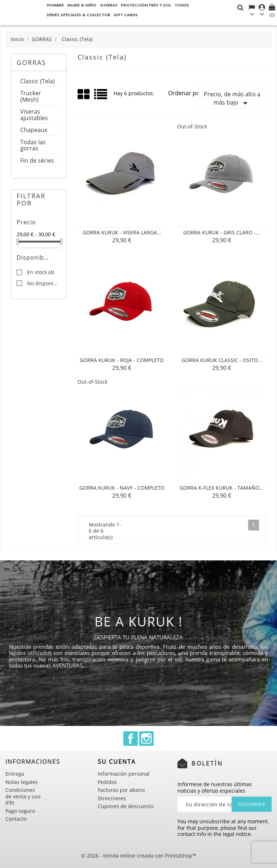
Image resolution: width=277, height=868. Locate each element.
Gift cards (126, 15)
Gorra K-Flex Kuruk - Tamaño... (222, 488)
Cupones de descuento (126, 806)
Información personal (124, 774)
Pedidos (107, 782)
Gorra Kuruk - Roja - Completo (122, 360)
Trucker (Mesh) (31, 97)
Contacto (16, 819)
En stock (41, 272)
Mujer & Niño (82, 5)
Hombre (55, 5)
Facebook (131, 739)
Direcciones (112, 798)
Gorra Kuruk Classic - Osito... (222, 360)
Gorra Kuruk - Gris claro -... (222, 232)
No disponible (44, 283)
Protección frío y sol (146, 5)
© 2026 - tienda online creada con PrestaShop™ (139, 856)
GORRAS (109, 5)
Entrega (15, 774)
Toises (182, 5)
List (101, 97)
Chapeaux (34, 130)
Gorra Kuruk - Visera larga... (122, 232)
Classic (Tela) (38, 82)
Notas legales (22, 782)
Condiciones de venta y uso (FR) (23, 796)
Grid (84, 94)
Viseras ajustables (34, 115)
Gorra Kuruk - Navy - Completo (122, 488)
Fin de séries (37, 161)
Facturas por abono (121, 790)
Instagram (146, 739)
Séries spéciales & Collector (78, 15)
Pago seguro (20, 811)
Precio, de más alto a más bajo (232, 99)
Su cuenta (117, 762)
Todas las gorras (33, 146)
